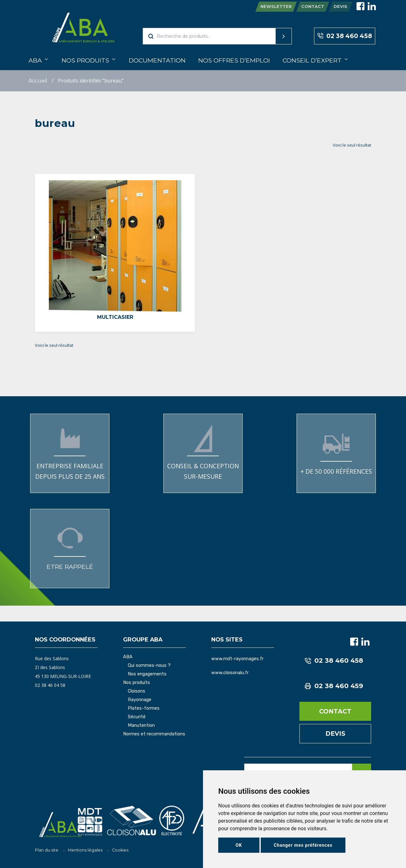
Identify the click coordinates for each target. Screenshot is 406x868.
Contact (313, 7)
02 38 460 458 (345, 36)
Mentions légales (85, 850)
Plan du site (47, 850)
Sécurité (137, 717)
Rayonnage (140, 700)
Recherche (272, 36)
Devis (341, 7)
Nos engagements (147, 674)
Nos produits (85, 60)
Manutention (141, 726)
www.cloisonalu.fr (230, 673)
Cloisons (137, 691)
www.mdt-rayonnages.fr (237, 659)
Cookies (120, 850)
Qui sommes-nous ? (149, 666)
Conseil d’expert (312, 60)
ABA (35, 60)
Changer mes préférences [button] (303, 845)
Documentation (157, 60)
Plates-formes (144, 708)
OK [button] (239, 845)
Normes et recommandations (154, 734)
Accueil (38, 81)
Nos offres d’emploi (234, 60)
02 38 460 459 (334, 686)
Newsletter (276, 7)
